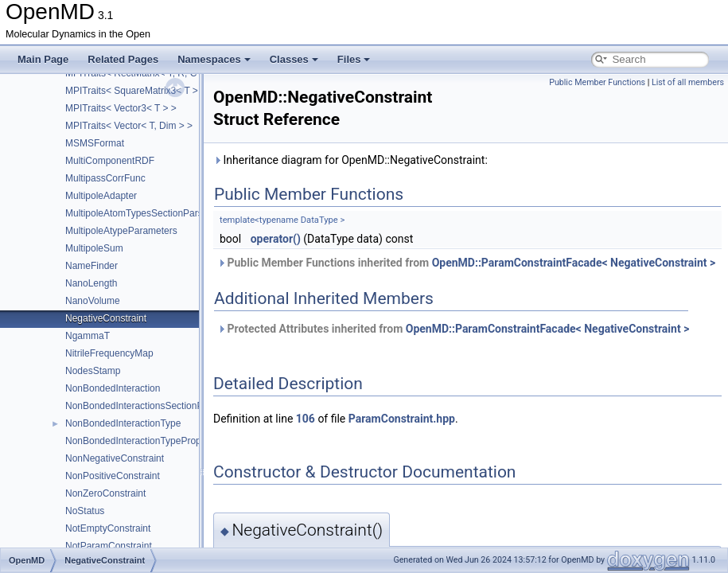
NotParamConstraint (109, 546)
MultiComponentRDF (110, 161)
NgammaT (88, 336)
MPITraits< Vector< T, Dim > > (129, 126)
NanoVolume (93, 301)
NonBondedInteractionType (123, 423)
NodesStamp (93, 371)
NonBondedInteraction (113, 388)
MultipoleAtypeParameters (121, 231)
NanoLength (91, 283)
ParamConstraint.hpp (402, 419)
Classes (294, 59)
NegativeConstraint (106, 318)
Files (354, 59)
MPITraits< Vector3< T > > (121, 108)
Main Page (43, 59)
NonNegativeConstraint (115, 458)
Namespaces (214, 59)
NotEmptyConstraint (108, 528)
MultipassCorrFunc (105, 178)
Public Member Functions (597, 82)
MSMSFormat (95, 143)
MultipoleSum (94, 248)
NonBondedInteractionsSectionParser (145, 406)
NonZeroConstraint (105, 493)
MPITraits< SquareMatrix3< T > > (136, 91)
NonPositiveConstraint (113, 476)
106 (306, 419)
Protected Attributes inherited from (453, 329)
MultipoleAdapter (101, 196)
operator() (276, 239)
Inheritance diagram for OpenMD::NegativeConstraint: (350, 160)
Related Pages (123, 59)
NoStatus (85, 511)
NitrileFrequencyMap (109, 353)
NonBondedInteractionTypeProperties (145, 441)
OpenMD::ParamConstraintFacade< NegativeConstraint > (574, 263)
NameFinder (91, 266)
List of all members (688, 82)
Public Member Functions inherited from (466, 263)
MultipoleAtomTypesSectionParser (138, 213)
